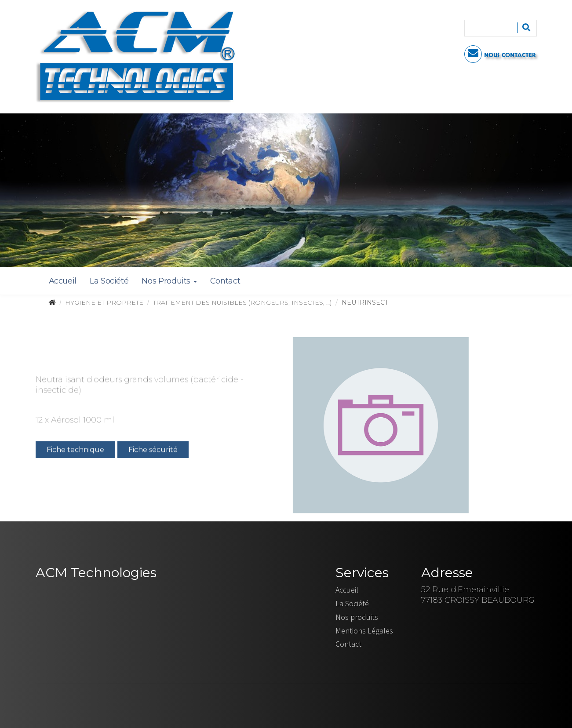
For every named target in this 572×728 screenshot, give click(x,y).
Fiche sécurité (153, 450)
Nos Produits (169, 281)
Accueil (63, 281)
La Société (109, 281)
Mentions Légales (364, 631)
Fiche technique (75, 450)
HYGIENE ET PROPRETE (104, 302)
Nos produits (357, 617)
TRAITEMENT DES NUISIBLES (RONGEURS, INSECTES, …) (242, 302)
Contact (225, 281)
